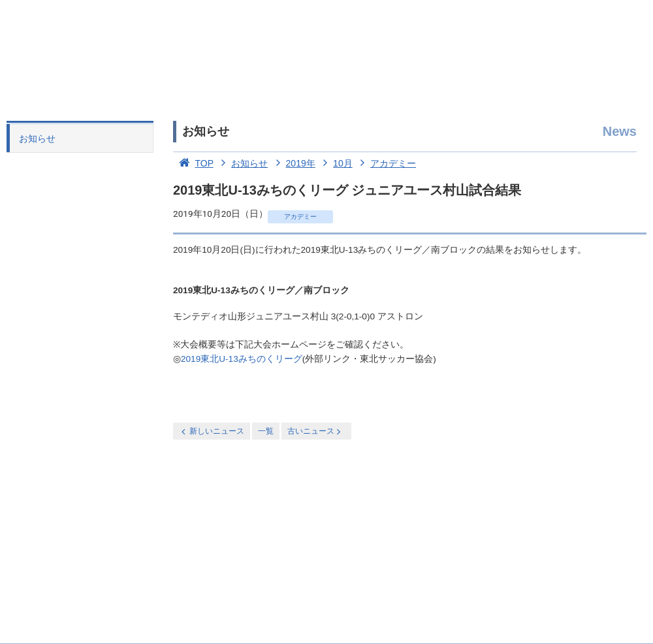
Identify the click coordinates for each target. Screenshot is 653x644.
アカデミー (386, 163)
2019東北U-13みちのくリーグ (242, 359)
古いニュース (315, 431)
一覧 (266, 431)
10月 (335, 163)
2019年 (293, 163)
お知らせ (37, 138)
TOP (193, 163)
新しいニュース (212, 431)
